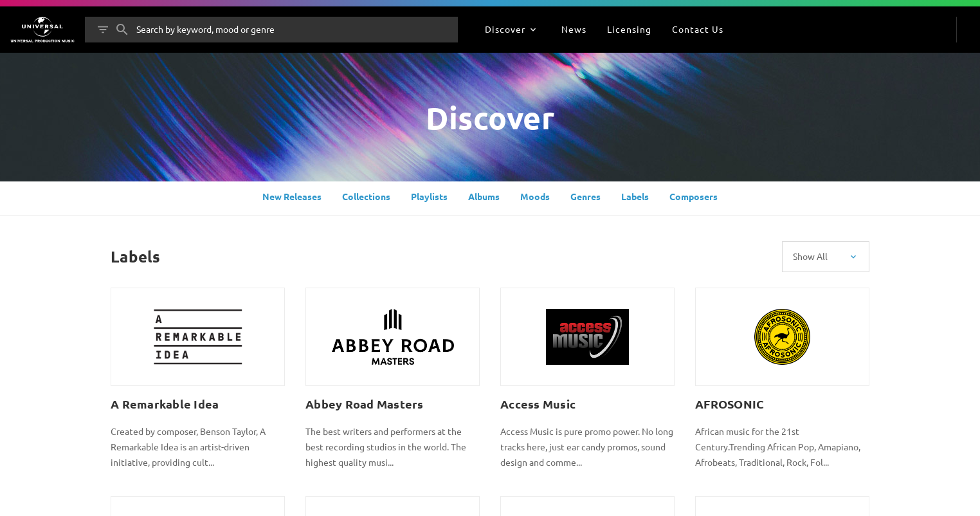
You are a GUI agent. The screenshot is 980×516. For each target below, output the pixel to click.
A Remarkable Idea (165, 404)
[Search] (122, 30)
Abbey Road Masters (365, 404)
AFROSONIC (730, 404)
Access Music (538, 404)
